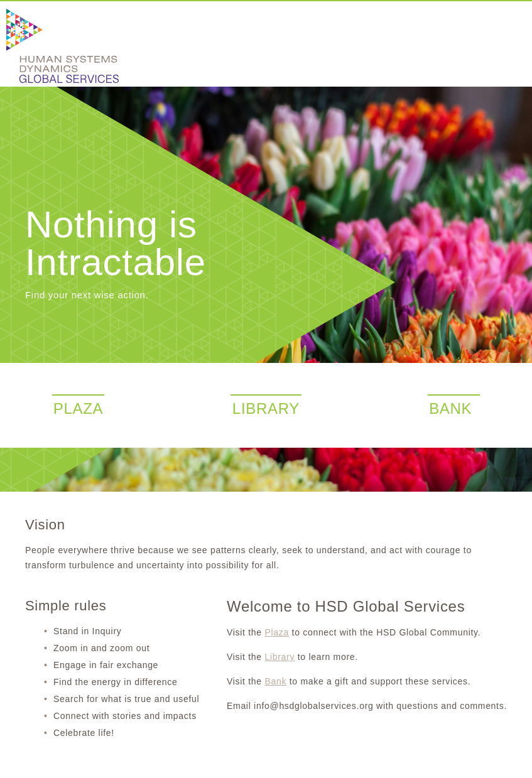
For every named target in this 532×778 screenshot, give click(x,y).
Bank (275, 681)
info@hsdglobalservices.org (313, 706)
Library (280, 657)
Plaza (277, 632)
